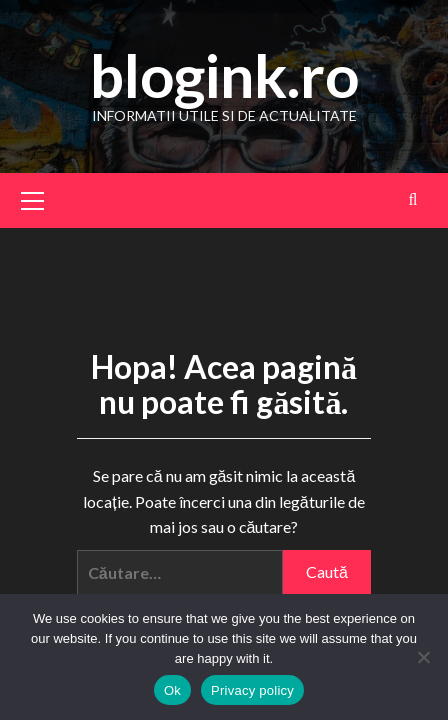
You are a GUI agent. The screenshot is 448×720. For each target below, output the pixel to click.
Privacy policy (252, 690)
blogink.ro (224, 75)
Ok (172, 690)
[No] (423, 657)
